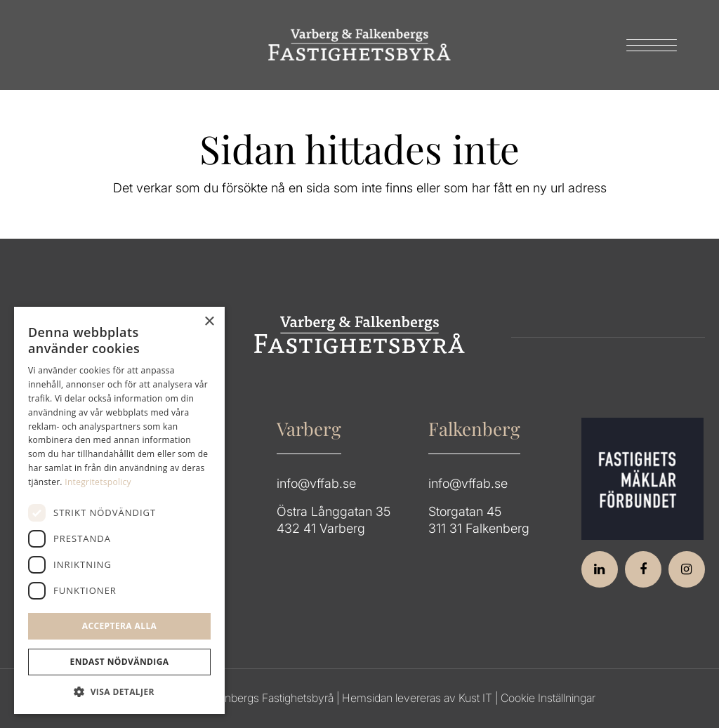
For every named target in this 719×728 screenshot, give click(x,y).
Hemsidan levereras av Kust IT (417, 698)
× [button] (209, 322)
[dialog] (119, 510)
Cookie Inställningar (548, 698)
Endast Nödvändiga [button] (120, 662)
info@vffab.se (316, 483)
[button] (119, 692)
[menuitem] (647, 45)
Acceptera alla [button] (120, 626)
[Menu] (647, 45)
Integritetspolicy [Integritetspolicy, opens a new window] (98, 482)
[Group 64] (359, 45)
